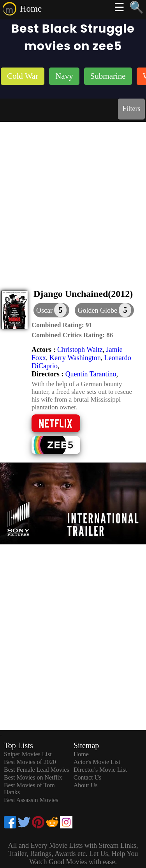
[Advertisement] (73, 198)
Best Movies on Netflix (33, 777)
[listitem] (23, 77)
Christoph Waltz (80, 350)
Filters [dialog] (131, 109)
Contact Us (88, 777)
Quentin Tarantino (91, 374)
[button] (104, 310)
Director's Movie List (100, 770)
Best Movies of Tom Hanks (29, 789)
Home (31, 9)
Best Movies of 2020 (30, 762)
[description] (62, 325)
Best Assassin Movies (31, 800)
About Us (86, 785)
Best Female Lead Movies (37, 770)
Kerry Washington (75, 358)
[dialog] (51, 310)
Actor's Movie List (97, 762)
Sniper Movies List (28, 754)
